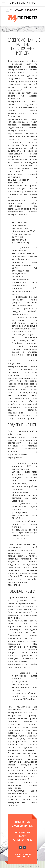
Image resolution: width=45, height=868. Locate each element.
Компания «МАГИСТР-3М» (23, 3)
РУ (8, 10)
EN (11, 10)
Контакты (26, 857)
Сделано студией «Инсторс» (28, 866)
